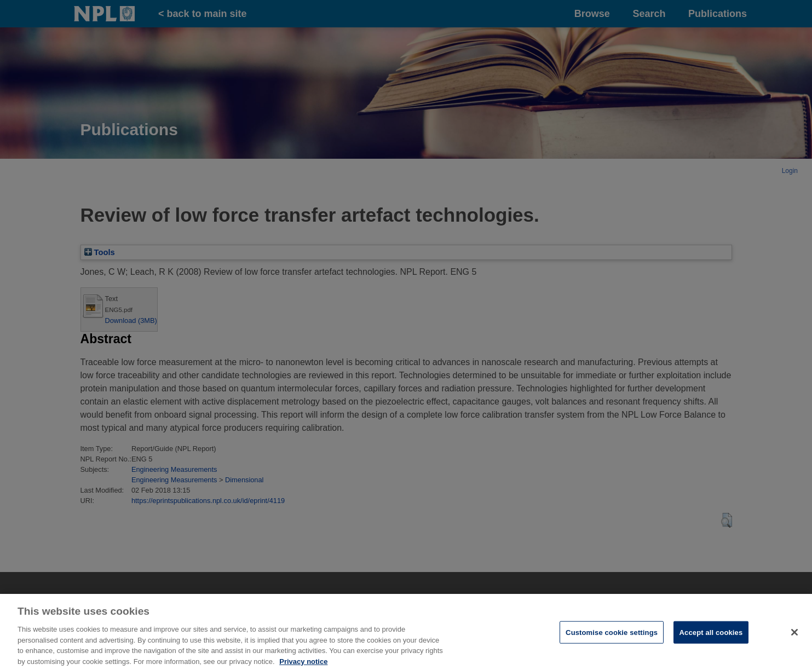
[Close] (794, 636)
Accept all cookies (711, 636)
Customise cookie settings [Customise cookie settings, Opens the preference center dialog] (612, 636)
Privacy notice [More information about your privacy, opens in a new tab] (303, 665)
